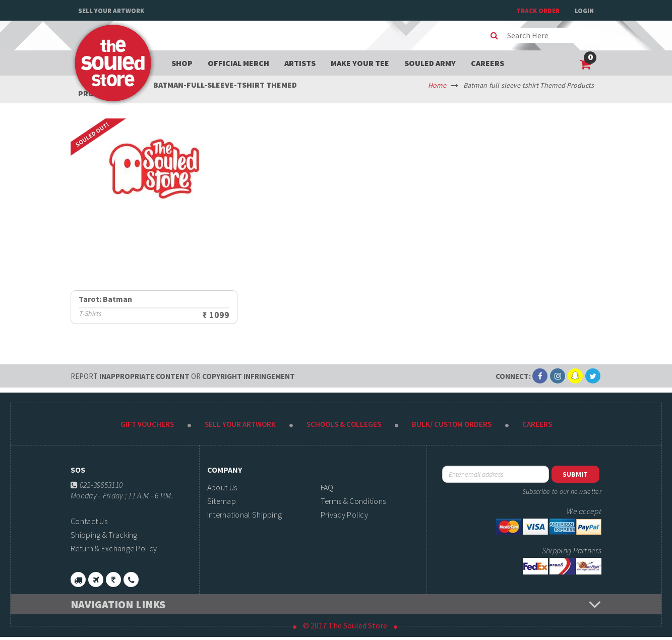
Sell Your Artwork (111, 11)
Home (437, 85)
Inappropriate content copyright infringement (183, 376)
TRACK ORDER (538, 11)
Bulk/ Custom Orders (452, 424)
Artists (300, 63)
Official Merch (238, 63)
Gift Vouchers (147, 424)
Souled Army (430, 63)
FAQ (327, 487)
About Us (222, 487)
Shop (182, 63)
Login (584, 11)
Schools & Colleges (344, 424)
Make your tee (360, 63)
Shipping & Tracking (104, 535)
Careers (487, 63)
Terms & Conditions (353, 501)
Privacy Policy (344, 515)
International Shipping (245, 515)
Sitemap (222, 501)
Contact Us (89, 521)
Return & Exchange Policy (114, 548)
